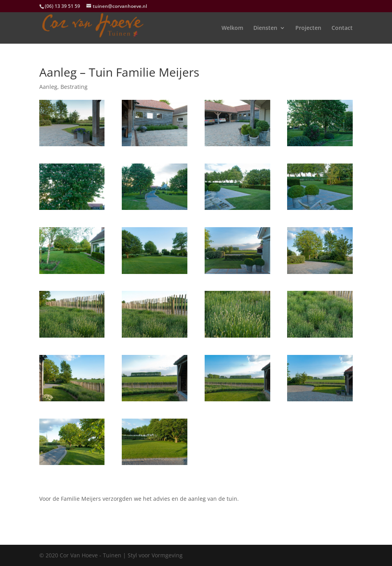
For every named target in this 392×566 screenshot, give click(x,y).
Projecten (308, 28)
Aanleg (48, 87)
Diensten (265, 28)
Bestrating (74, 87)
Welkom (232, 28)
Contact (342, 28)
